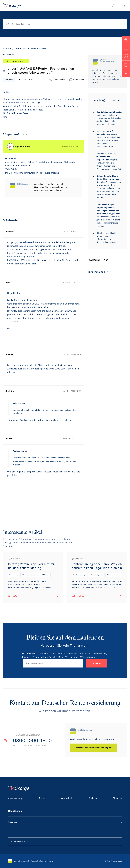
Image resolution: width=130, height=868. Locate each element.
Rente (42, 798)
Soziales (93, 798)
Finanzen (117, 798)
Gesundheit (67, 798)
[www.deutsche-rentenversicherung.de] (93, 748)
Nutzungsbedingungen (107, 242)
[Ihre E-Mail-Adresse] (53, 663)
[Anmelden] (97, 663)
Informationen (103, 239)
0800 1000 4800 (32, 740)
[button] (126, 40)
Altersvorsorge (16, 798)
